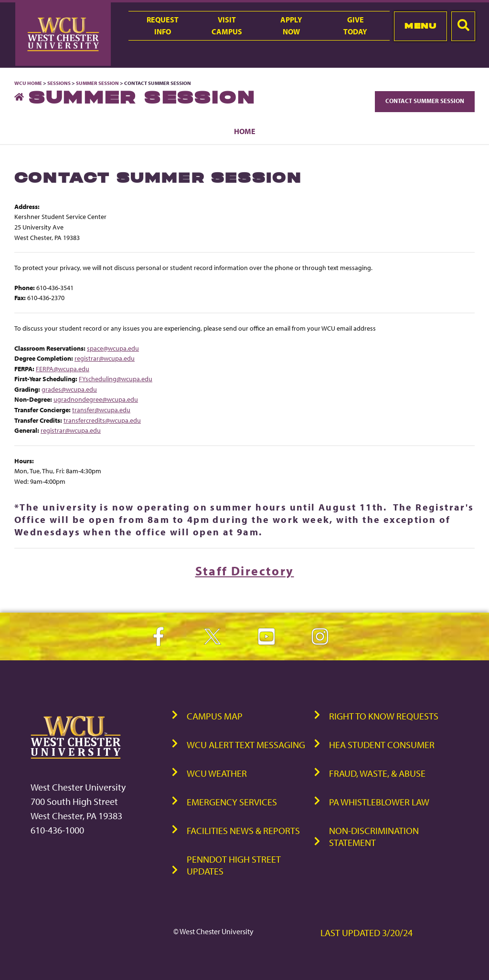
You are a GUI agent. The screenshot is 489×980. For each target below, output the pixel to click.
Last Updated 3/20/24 (367, 933)
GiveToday (355, 26)
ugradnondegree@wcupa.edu (96, 399)
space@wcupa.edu (113, 348)
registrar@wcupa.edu (105, 358)
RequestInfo (163, 26)
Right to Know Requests (384, 716)
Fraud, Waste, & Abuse (377, 773)
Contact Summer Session (425, 101)
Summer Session (97, 83)
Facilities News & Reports (243, 830)
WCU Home (28, 83)
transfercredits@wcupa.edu (102, 420)
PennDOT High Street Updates (234, 865)
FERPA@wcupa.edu (63, 369)
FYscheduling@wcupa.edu (116, 379)
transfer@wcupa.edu (101, 410)
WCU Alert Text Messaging (246, 745)
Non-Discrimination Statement (374, 836)
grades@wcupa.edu (69, 389)
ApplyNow (291, 26)
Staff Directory (245, 571)
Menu (420, 26)
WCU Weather (217, 773)
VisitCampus (227, 26)
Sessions (59, 83)
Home (245, 131)
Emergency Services (232, 802)
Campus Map (215, 716)
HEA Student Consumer (382, 745)
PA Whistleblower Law (379, 802)
